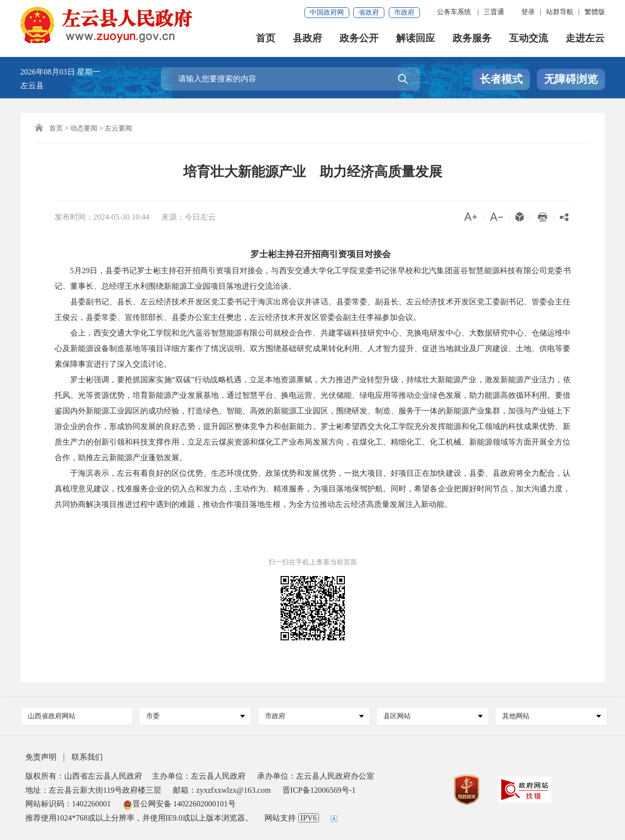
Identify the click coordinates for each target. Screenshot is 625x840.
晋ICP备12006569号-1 (319, 790)
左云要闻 (118, 128)
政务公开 (360, 39)
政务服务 (473, 39)
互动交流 (529, 39)
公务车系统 (454, 12)
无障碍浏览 (571, 79)
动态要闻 (84, 128)
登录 (528, 12)
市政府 (404, 12)
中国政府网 (327, 12)
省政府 (369, 12)
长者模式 (501, 79)
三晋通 (494, 12)
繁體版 (595, 12)
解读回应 (416, 39)
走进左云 (586, 39)
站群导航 (560, 12)
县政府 (308, 39)
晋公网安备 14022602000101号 (179, 804)
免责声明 (41, 757)
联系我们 (87, 757)
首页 (266, 39)
